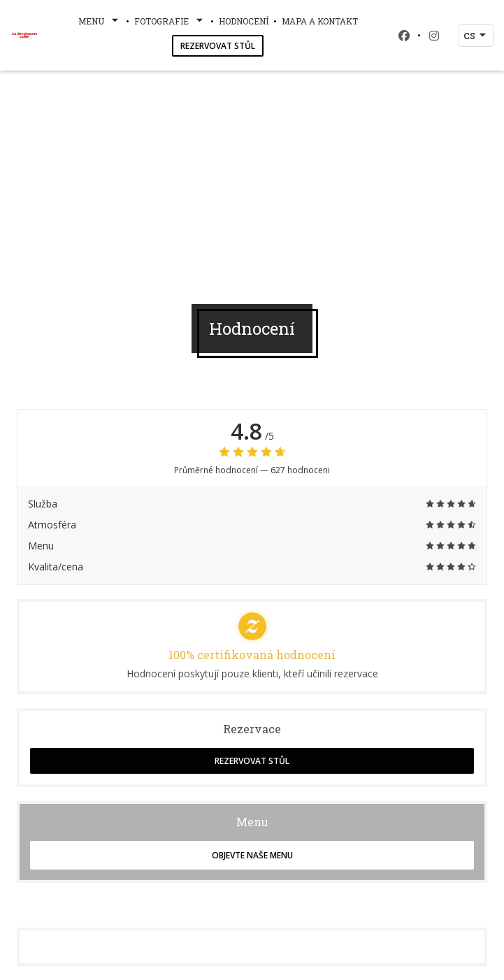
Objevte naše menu (252, 855)
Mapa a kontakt (320, 21)
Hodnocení (244, 21)
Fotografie (170, 21)
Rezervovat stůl (218, 46)
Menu (100, 21)
